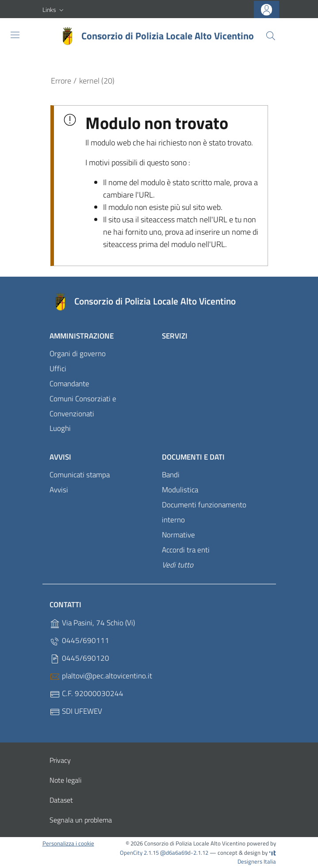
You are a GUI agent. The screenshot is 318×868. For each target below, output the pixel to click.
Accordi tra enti (186, 550)
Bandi (171, 475)
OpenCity (132, 853)
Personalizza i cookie (68, 843)
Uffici (58, 369)
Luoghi (60, 428)
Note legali (65, 780)
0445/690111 (79, 641)
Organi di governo (78, 354)
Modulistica (180, 490)
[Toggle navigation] (15, 35)
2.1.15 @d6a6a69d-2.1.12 (176, 853)
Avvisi (60, 457)
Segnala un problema (81, 820)
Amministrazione (82, 336)
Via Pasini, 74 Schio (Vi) (92, 623)
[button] (54, 10)
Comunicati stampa (80, 475)
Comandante (69, 384)
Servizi (175, 336)
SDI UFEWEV (76, 712)
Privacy (60, 760)
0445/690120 (79, 659)
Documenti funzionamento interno (204, 512)
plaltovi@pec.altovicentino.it (101, 676)
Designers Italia (257, 858)
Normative (178, 535)
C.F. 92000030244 (86, 694)
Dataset (61, 800)
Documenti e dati (193, 457)
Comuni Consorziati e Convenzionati (83, 406)
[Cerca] (271, 36)
